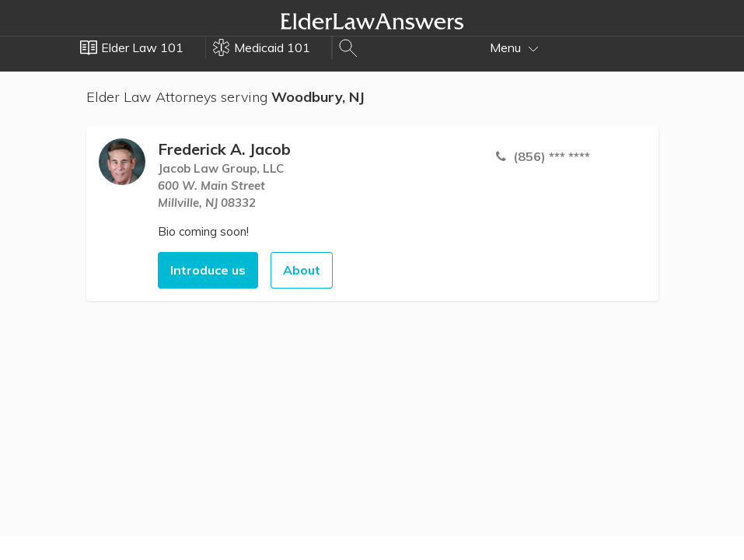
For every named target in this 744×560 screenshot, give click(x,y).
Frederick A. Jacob (224, 149)
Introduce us (208, 270)
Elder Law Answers (372, 21)
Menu (514, 47)
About (302, 270)
